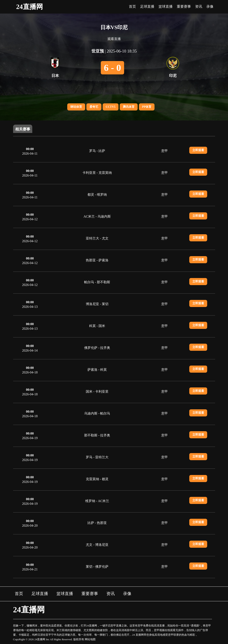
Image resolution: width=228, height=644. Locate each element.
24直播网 (30, 7)
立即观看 (198, 150)
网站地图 (90, 639)
